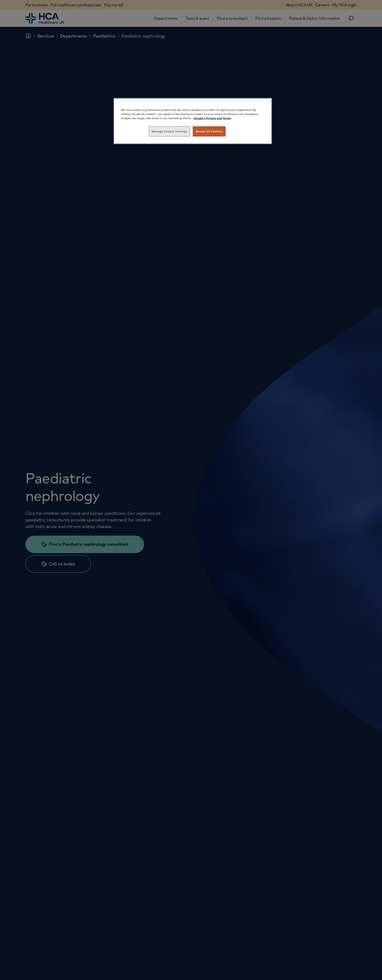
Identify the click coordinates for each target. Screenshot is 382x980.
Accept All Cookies (209, 131)
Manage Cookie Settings (169, 131)
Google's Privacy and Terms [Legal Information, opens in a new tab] (212, 118)
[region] (193, 121)
